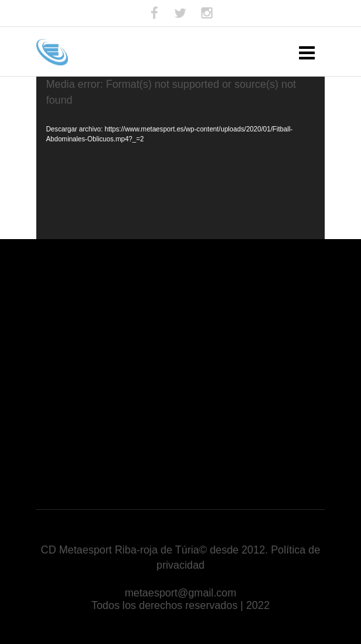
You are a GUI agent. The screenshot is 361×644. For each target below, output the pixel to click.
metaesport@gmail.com (180, 593)
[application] (181, 158)
